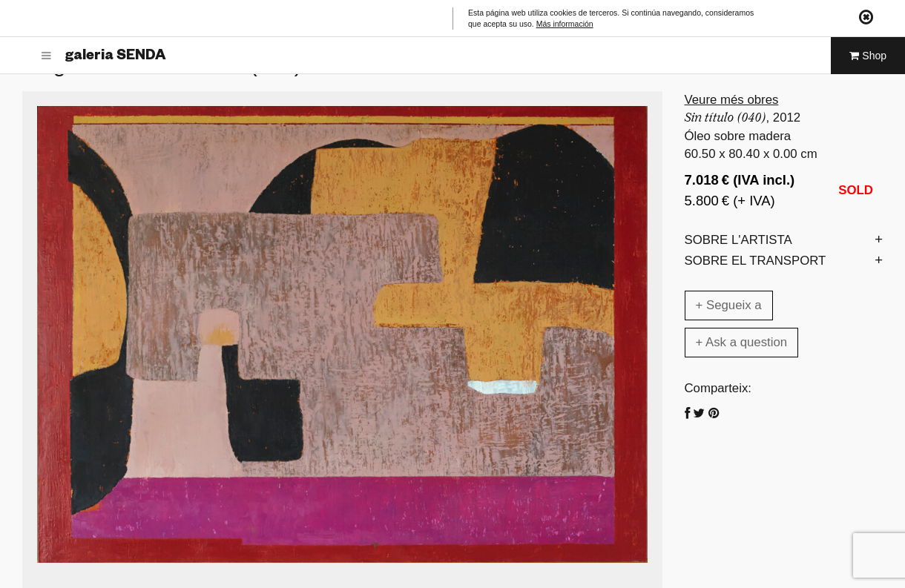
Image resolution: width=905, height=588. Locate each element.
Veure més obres (732, 100)
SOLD (856, 190)
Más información (565, 24)
